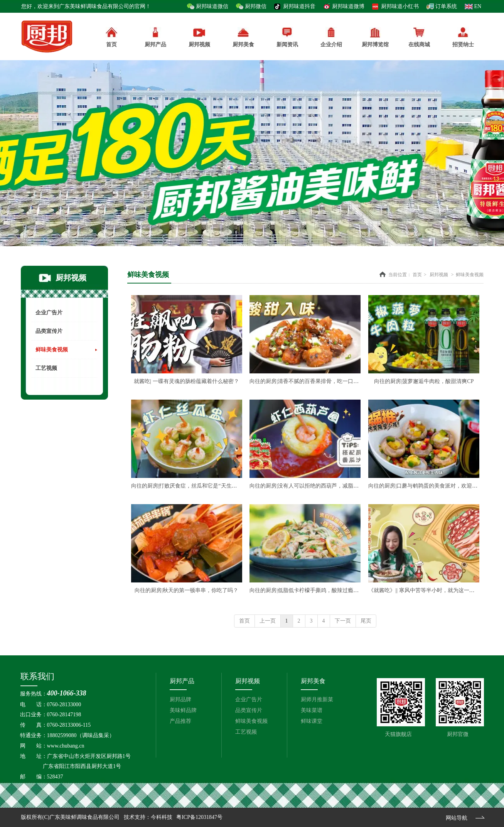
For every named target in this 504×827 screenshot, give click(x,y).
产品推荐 (180, 721)
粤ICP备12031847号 (199, 817)
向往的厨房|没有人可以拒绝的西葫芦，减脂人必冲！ (312, 486)
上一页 (268, 621)
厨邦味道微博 (348, 6)
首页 (417, 275)
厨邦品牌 (180, 700)
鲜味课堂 (312, 721)
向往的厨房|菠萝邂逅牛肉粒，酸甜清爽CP (424, 381)
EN (478, 6)
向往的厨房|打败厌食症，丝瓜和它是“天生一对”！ (191, 486)
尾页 (366, 621)
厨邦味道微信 (212, 6)
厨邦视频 (439, 275)
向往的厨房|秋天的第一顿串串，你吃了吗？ (186, 590)
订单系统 (446, 6)
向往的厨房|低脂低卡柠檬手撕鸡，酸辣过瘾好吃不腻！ (315, 590)
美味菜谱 (312, 710)
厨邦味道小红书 (400, 6)
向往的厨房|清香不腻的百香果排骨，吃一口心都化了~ (314, 381)
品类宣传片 (249, 710)
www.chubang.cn (66, 746)
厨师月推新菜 (317, 700)
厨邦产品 (155, 37)
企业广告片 (249, 700)
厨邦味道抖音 (299, 6)
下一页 (343, 621)
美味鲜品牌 (183, 710)
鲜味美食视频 (470, 275)
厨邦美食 (313, 681)
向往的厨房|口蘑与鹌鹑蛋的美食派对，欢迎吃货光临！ (434, 486)
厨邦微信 (256, 6)
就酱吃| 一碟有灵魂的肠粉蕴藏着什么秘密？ (186, 381)
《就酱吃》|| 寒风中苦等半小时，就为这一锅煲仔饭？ (432, 590)
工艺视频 (246, 732)
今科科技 (162, 817)
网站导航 (457, 818)
